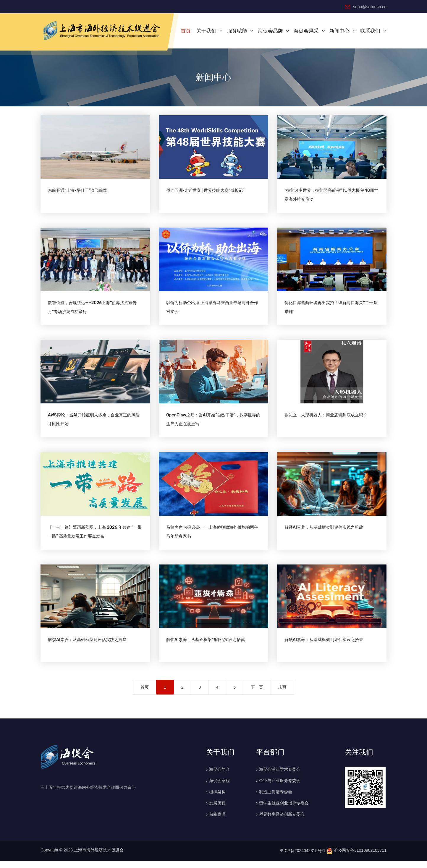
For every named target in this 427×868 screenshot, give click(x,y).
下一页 (257, 694)
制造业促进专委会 (276, 799)
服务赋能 (237, 30)
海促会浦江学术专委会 (280, 776)
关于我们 (206, 30)
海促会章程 (219, 788)
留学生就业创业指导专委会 (284, 810)
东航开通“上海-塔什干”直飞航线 (78, 192)
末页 (282, 694)
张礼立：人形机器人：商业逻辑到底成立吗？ (326, 419)
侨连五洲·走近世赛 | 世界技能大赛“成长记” (205, 192)
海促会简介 (219, 776)
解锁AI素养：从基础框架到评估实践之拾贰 (206, 647)
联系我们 (370, 30)
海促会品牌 (270, 30)
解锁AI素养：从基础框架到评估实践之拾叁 (87, 647)
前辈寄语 (217, 821)
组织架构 (217, 799)
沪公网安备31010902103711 (356, 858)
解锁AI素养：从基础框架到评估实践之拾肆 (324, 533)
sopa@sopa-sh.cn (366, 7)
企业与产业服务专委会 (280, 788)
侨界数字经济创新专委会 (282, 821)
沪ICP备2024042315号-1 (303, 858)
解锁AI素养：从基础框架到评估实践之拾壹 (324, 647)
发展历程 (217, 810)
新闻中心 (339, 30)
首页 (186, 30)
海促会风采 (306, 30)
